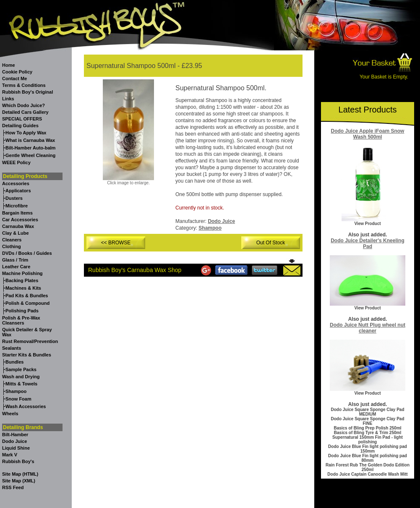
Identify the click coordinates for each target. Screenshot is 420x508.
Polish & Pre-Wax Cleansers (21, 320)
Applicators (18, 191)
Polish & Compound (27, 303)
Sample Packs (21, 369)
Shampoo (16, 391)
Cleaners (12, 240)
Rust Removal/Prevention (30, 341)
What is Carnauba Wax (30, 140)
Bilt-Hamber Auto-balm (30, 148)
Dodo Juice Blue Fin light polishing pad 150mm (368, 449)
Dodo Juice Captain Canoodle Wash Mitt (367, 474)
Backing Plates (22, 280)
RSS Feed (13, 487)
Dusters (14, 198)
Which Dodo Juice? (23, 105)
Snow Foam (18, 399)
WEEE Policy (16, 162)
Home (9, 65)
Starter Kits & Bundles (27, 355)
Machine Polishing (22, 273)
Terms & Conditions (24, 85)
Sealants (12, 348)
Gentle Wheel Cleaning (30, 155)
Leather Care (16, 267)
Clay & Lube (16, 233)
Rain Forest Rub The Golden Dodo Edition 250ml (368, 467)
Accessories (16, 183)
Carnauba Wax (18, 226)
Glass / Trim (15, 260)
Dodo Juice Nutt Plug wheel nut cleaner (368, 328)
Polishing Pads (22, 311)
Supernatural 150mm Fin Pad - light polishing (368, 440)
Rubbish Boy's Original (27, 92)
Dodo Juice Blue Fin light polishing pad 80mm (368, 458)
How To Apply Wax (26, 133)
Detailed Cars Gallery (25, 112)
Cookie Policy (17, 72)
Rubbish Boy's (18, 461)
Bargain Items (17, 213)
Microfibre (17, 206)
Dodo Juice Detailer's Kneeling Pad (368, 244)
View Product (367, 224)
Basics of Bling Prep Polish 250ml (367, 428)
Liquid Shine (16, 448)
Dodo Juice (14, 441)
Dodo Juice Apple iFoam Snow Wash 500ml (368, 134)
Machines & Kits (23, 288)
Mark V (10, 455)
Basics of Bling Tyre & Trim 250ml (368, 433)
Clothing (12, 246)
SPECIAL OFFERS (22, 119)
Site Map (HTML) (20, 474)
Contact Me (14, 79)
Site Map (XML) (19, 481)
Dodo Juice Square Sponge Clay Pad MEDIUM (367, 412)
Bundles (14, 362)
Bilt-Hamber (15, 435)
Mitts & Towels (21, 384)
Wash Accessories (26, 406)
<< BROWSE (116, 243)
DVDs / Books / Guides (27, 253)
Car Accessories (20, 220)
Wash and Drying (21, 377)
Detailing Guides (20, 126)
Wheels (10, 414)
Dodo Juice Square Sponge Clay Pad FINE (367, 421)
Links (8, 99)
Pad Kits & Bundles (27, 296)
